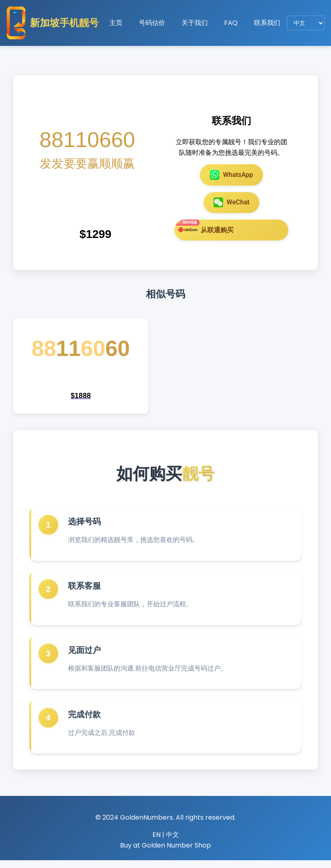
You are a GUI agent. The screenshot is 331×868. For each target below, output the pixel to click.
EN (156, 842)
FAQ (231, 23)
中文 (172, 842)
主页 (116, 23)
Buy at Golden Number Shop (165, 853)
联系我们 (267, 23)
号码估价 (152, 23)
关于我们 (195, 23)
